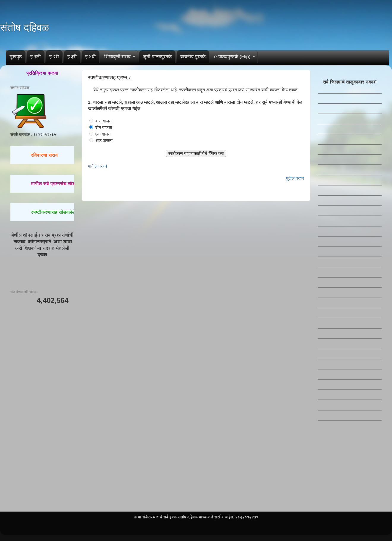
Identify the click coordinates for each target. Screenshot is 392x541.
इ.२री (54, 57)
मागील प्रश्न (97, 166)
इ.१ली (35, 57)
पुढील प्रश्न (295, 178)
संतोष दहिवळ (25, 27)
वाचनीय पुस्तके (193, 57)
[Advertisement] (42, 344)
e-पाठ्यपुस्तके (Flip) (232, 57)
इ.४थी (90, 57)
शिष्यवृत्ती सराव (117, 57)
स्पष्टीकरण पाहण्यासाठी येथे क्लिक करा (196, 154)
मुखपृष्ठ (16, 57)
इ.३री (72, 57)
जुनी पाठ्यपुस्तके (157, 57)
